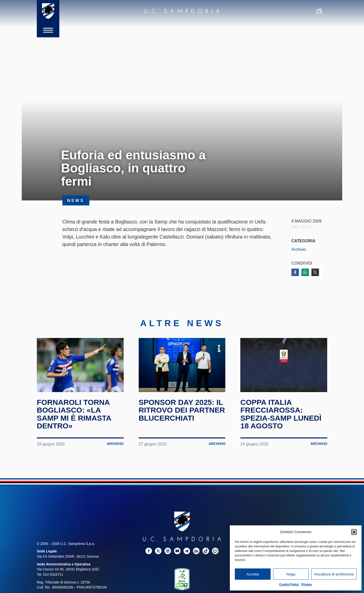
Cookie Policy (289, 584)
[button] (354, 532)
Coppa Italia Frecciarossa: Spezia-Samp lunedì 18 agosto (281, 414)
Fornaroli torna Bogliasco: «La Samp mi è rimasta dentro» (74, 414)
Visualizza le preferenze (334, 574)
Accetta (253, 574)
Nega (291, 574)
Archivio (299, 249)
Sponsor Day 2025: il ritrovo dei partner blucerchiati (182, 410)
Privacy (307, 584)
